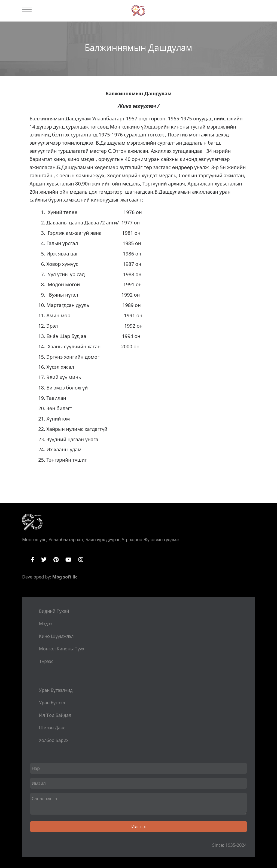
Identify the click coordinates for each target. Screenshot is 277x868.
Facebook (33, 560)
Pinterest (56, 560)
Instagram (81, 560)
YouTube (69, 560)
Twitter (44, 560)
